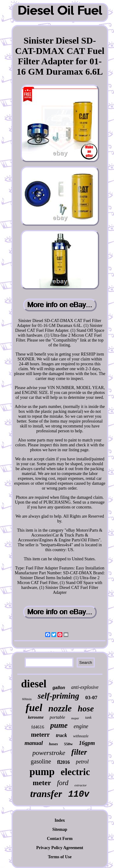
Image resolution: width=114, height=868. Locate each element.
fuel (34, 708)
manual (34, 743)
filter (79, 752)
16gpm (87, 743)
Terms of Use (60, 857)
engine (81, 726)
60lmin (27, 699)
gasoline (41, 761)
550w (69, 744)
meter (42, 783)
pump (42, 772)
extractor (81, 785)
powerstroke (49, 753)
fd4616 (38, 727)
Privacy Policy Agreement (60, 848)
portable (57, 717)
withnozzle (81, 736)
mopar (75, 718)
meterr (40, 735)
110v (79, 794)
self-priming (59, 696)
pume (59, 725)
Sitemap (60, 829)
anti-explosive (85, 687)
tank (88, 717)
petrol (82, 762)
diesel (34, 684)
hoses (54, 744)
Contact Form (60, 839)
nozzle (60, 708)
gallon (59, 688)
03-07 (92, 698)
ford (63, 783)
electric (75, 772)
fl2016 (64, 762)
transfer (46, 794)
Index (60, 820)
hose (86, 709)
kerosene (36, 717)
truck (62, 735)
